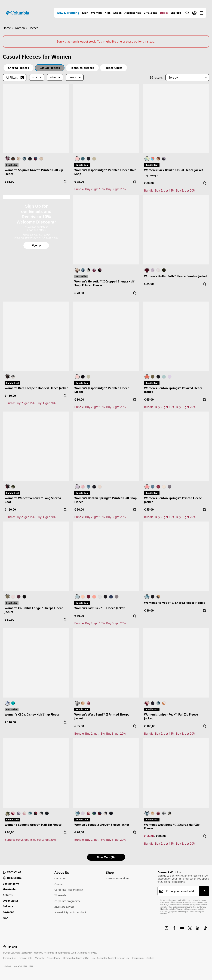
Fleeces (33, 28)
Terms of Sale (25, 958)
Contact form (11, 884)
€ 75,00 (79, 182)
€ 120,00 (10, 510)
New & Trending (68, 13)
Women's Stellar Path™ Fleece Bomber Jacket (176, 276)
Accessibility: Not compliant (70, 912)
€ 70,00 (79, 293)
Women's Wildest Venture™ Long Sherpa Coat (33, 500)
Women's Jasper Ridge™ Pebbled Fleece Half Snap (105, 172)
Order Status (11, 901)
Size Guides (10, 889)
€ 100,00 (150, 726)
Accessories (133, 13)
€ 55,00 (149, 510)
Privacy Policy (53, 958)
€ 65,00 (9, 182)
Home (7, 28)
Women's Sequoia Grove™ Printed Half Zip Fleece (34, 172)
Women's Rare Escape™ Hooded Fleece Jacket (36, 388)
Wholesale (60, 895)
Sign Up (36, 245)
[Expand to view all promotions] (106, 4)
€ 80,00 (149, 183)
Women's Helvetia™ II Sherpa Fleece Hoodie (175, 603)
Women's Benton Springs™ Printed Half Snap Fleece (105, 500)
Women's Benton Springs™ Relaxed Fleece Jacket (173, 390)
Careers (59, 884)
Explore (176, 13)
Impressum (138, 958)
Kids (108, 13)
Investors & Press (64, 907)
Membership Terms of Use (76, 958)
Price (53, 77)
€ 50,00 (79, 510)
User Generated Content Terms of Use (111, 958)
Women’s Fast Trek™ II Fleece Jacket (99, 608)
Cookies (150, 958)
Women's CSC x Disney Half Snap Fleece (32, 714)
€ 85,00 (149, 284)
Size (35, 77)
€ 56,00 (149, 836)
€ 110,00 (10, 722)
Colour (73, 77)
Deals (164, 13)
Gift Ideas (150, 13)
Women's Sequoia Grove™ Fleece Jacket (102, 825)
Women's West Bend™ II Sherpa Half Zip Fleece (172, 827)
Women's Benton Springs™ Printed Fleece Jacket (173, 500)
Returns (8, 895)
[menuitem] (68, 13)
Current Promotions (118, 878)
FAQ (5, 918)
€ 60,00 (79, 616)
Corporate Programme (68, 901)
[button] (187, 78)
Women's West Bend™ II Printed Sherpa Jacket (102, 716)
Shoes (117, 13)
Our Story (60, 878)
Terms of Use (9, 958)
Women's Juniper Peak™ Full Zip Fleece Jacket (171, 716)
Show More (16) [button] (106, 857)
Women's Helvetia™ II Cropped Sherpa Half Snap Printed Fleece (104, 283)
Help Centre (12, 878)
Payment (8, 912)
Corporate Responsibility (69, 890)
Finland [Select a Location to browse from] (12, 947)
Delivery (8, 906)
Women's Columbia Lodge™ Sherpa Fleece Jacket (34, 610)
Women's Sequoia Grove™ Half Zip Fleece (33, 825)
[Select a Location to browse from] (5, 947)
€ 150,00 (10, 396)
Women (96, 13)
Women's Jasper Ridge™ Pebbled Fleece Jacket (102, 390)
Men (85, 13)
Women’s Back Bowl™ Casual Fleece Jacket (174, 170)
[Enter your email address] (181, 891)
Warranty (39, 958)
